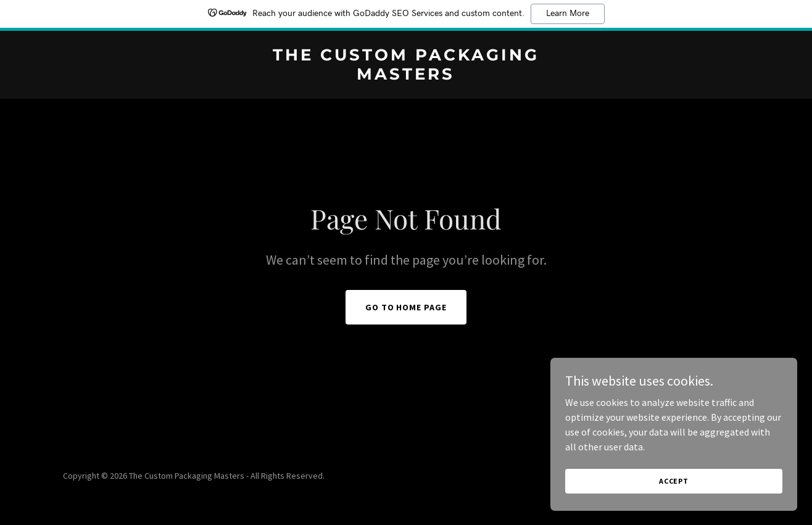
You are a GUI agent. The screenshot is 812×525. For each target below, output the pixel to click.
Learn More (568, 14)
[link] (406, 76)
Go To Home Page (406, 307)
